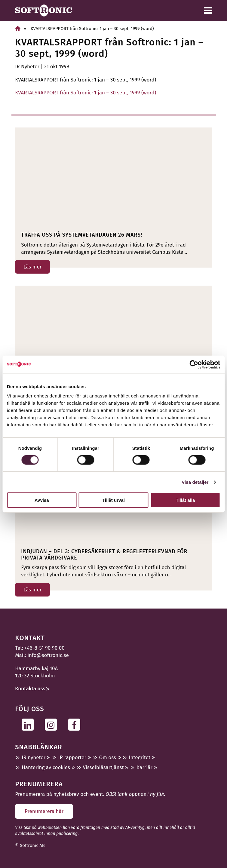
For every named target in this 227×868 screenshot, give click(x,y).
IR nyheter (34, 758)
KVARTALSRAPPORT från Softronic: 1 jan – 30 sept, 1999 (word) (86, 93)
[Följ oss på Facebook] (76, 725)
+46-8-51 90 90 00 (44, 648)
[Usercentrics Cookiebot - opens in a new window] (194, 364)
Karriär (144, 767)
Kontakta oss (30, 689)
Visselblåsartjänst (103, 767)
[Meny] (208, 11)
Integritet (140, 758)
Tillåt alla (185, 500)
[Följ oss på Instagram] (52, 725)
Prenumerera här (44, 811)
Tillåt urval (113, 500)
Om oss (108, 758)
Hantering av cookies (46, 767)
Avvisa (42, 500)
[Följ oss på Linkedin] (29, 725)
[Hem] (18, 28)
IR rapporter (72, 758)
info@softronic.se (48, 655)
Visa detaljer (195, 482)
